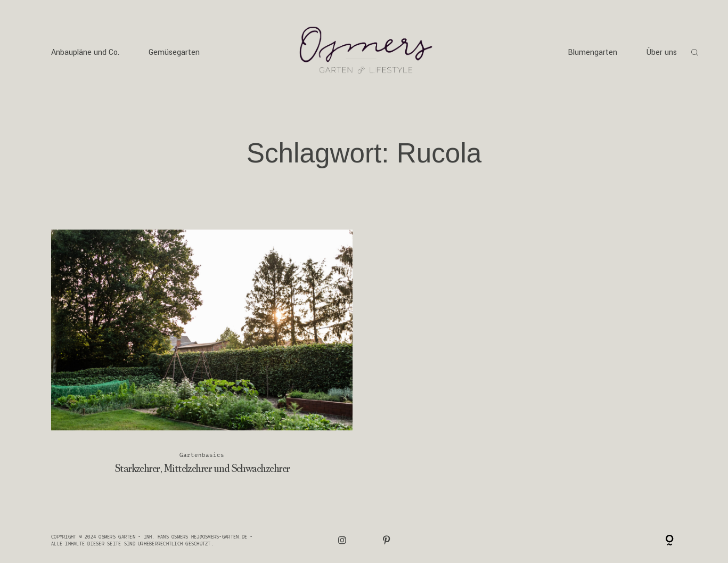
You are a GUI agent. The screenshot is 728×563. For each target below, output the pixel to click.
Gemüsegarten (174, 52)
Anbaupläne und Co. (85, 52)
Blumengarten (592, 52)
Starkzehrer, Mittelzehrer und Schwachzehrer (202, 359)
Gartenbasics (202, 455)
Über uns (662, 52)
